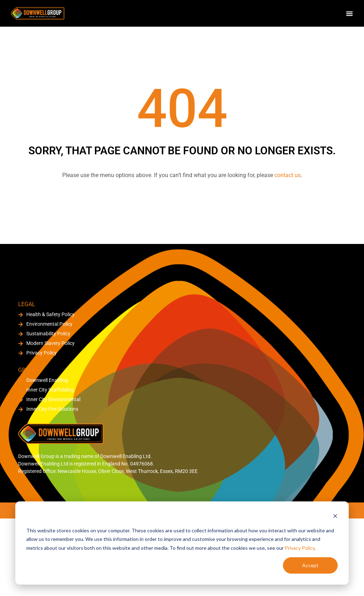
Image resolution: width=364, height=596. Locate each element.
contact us (288, 175)
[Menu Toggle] (349, 14)
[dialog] (182, 543)
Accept (310, 565)
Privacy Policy (300, 548)
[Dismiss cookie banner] (335, 517)
